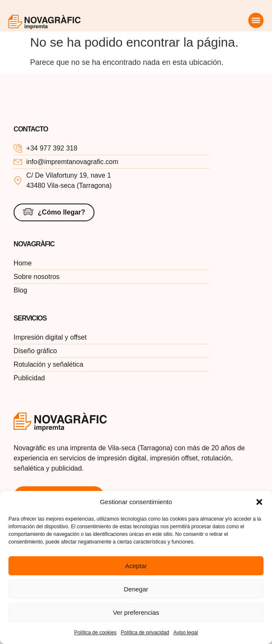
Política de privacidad (145, 633)
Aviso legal (186, 633)
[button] (259, 502)
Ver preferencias (136, 612)
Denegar (136, 589)
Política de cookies (95, 633)
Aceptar (136, 566)
